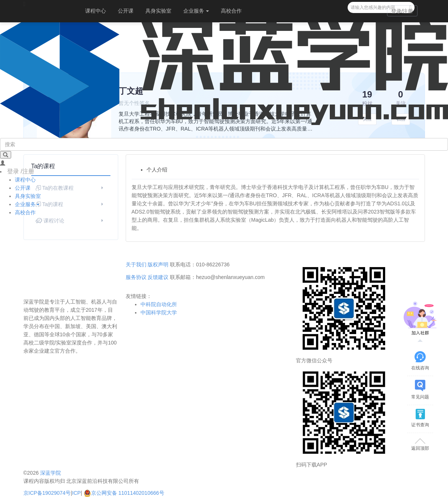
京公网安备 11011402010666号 (124, 493)
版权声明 (158, 264)
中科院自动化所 (159, 304)
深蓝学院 (51, 473)
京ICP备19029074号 (47, 493)
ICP (76, 493)
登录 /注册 (21, 171)
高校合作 (231, 11)
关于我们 (136, 264)
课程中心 (96, 11)
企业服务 (196, 11)
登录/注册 (402, 11)
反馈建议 (158, 277)
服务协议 (136, 277)
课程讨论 (70, 221)
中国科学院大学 (159, 312)
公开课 (126, 11)
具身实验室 (158, 11)
